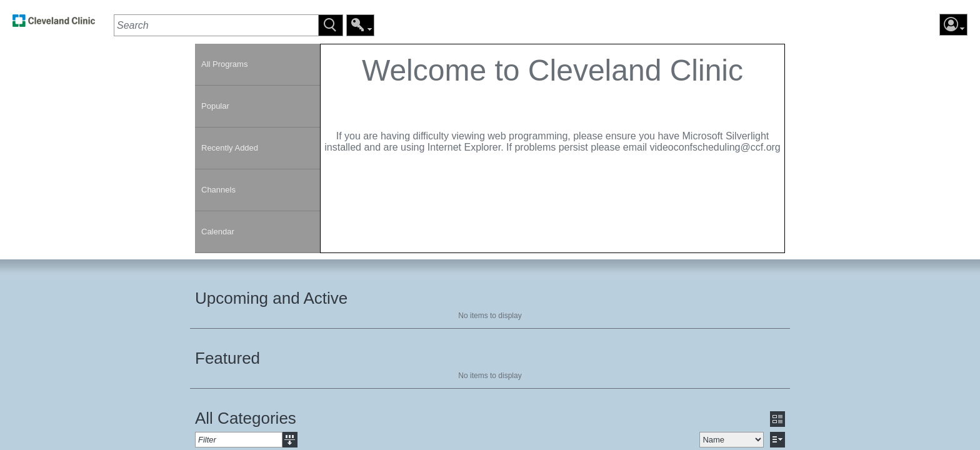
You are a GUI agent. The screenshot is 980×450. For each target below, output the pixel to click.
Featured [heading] (227, 358)
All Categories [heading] (246, 418)
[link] (54, 24)
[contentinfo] (552, 110)
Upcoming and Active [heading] (271, 298)
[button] (331, 25)
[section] (552, 148)
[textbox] (216, 25)
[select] (732, 440)
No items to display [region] (490, 316)
